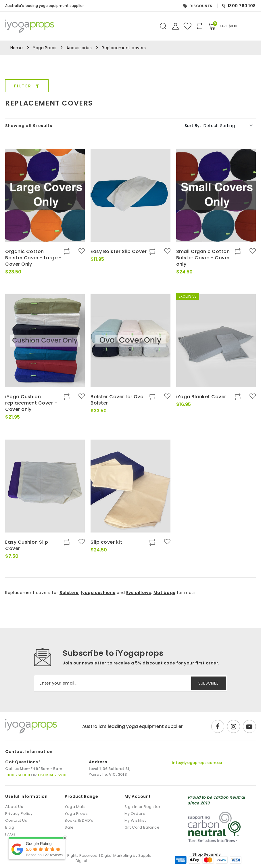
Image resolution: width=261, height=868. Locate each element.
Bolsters (69, 593)
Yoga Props (45, 48)
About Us (14, 807)
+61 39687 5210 (52, 775)
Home (17, 48)
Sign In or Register (143, 807)
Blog (10, 827)
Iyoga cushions (98, 593)
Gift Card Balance (142, 827)
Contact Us (16, 820)
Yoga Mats (75, 807)
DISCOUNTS (198, 6)
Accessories (79, 48)
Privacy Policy (19, 814)
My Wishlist (135, 820)
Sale (69, 827)
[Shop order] (228, 126)
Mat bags (164, 593)
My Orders (135, 814)
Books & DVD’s (79, 820)
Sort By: (193, 126)
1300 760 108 (239, 6)
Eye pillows (139, 593)
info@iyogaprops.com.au (197, 763)
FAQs (10, 834)
